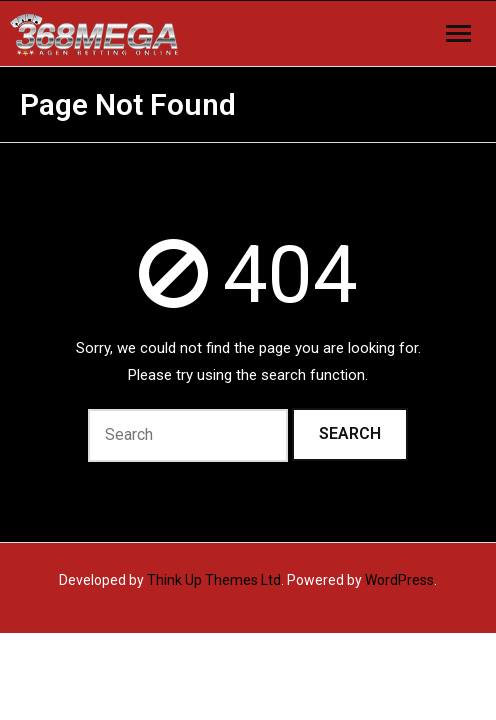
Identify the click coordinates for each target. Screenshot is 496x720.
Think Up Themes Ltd (214, 580)
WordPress (399, 580)
